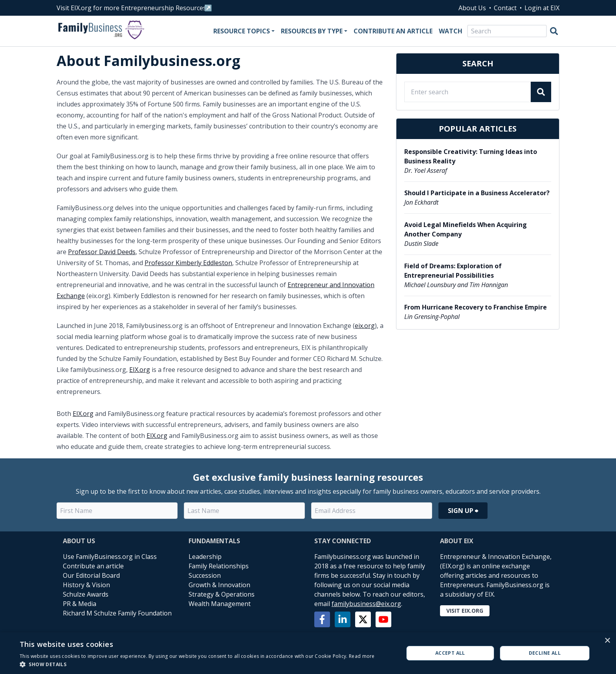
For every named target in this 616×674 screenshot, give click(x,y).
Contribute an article (93, 566)
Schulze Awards (86, 594)
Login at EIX (542, 8)
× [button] (607, 641)
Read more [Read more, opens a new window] (362, 656)
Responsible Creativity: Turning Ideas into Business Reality (471, 156)
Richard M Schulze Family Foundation (117, 613)
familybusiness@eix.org (366, 604)
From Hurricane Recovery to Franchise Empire (476, 307)
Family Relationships (219, 566)
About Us (472, 8)
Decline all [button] (545, 653)
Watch (451, 31)
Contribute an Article (393, 31)
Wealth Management (220, 604)
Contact (505, 8)
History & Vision (86, 585)
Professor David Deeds (102, 252)
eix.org (365, 326)
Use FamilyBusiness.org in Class (110, 557)
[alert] (308, 653)
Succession (205, 575)
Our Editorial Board (91, 575)
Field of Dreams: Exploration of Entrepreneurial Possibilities (453, 271)
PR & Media (80, 604)
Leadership (205, 557)
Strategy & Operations (222, 594)
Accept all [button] (450, 653)
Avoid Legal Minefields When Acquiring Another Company (466, 229)
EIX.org (140, 370)
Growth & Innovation (219, 585)
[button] (197, 664)
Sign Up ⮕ (463, 511)
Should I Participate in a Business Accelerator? (477, 193)
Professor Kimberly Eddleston (188, 263)
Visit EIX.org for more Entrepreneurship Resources (131, 8)
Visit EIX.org (465, 611)
